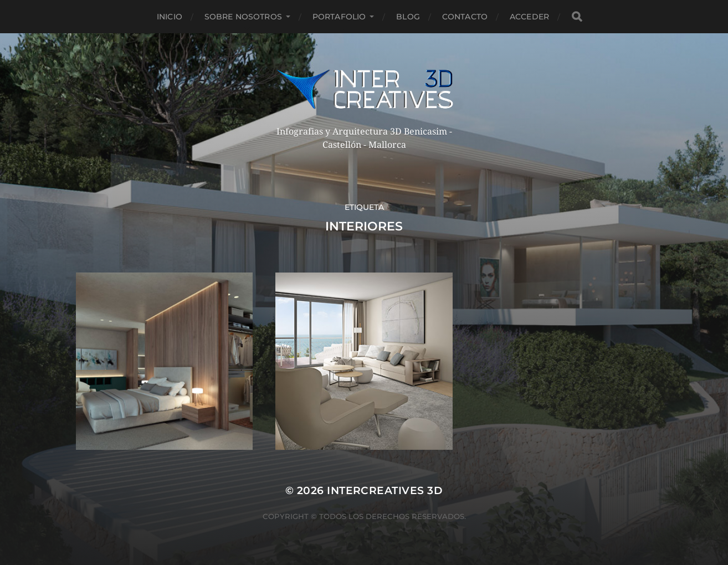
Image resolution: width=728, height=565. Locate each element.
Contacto (465, 17)
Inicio (170, 17)
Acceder (529, 17)
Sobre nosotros (243, 17)
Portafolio (339, 17)
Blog (408, 17)
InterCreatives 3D (385, 490)
